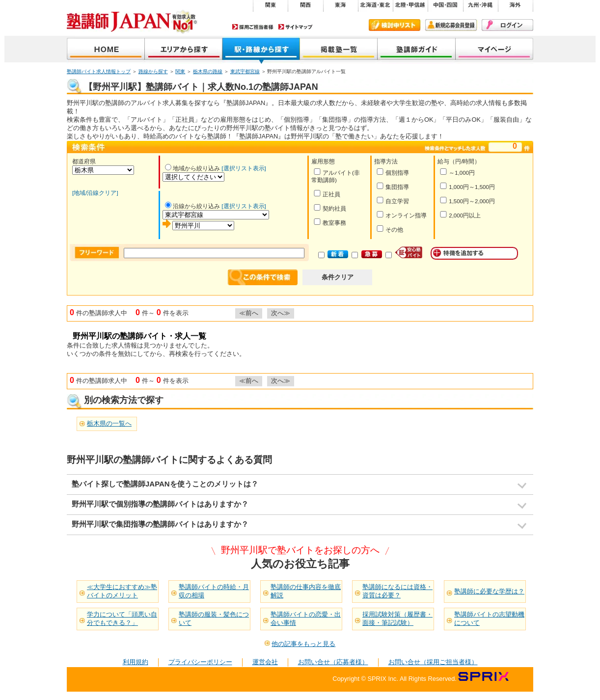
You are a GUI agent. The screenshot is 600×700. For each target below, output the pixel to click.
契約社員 (330, 208)
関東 (180, 71)
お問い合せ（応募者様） (333, 662)
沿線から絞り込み (192, 206)
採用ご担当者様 (253, 27)
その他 (390, 229)
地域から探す (184, 50)
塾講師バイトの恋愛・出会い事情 (306, 619)
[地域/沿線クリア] (95, 193)
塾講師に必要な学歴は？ (489, 591)
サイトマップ (296, 27)
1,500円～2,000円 (467, 201)
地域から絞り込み (192, 168)
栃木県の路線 (208, 71)
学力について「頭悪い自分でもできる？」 (122, 619)
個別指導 (393, 172)
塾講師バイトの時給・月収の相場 (214, 591)
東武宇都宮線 (245, 71)
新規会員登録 (451, 25)
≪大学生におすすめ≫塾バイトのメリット (122, 591)
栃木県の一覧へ (109, 423)
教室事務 (330, 222)
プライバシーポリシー (200, 662)
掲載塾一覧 (339, 50)
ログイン (507, 25)
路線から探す (153, 71)
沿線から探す (261, 50)
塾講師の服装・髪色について (214, 619)
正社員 (327, 194)
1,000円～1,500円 (467, 186)
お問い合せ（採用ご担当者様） (433, 662)
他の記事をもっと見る (303, 644)
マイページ (494, 50)
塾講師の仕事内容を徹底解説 (306, 591)
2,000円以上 (460, 215)
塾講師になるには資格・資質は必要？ (397, 591)
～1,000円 (457, 172)
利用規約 (136, 662)
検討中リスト (395, 25)
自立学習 (393, 201)
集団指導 (393, 186)
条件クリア (338, 277)
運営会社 (265, 662)
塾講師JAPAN (106, 50)
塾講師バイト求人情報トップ (99, 71)
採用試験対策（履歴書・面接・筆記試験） (397, 619)
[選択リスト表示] (244, 168)
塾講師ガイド (417, 50)
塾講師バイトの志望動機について (489, 619)
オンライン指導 (401, 215)
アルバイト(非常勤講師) (336, 176)
